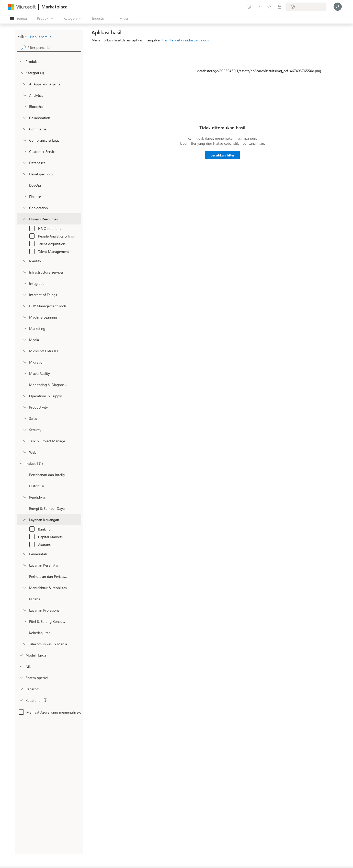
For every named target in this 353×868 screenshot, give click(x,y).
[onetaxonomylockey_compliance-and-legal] (25, 140)
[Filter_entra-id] (25, 351)
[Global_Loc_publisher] (21, 689)
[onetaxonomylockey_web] (25, 452)
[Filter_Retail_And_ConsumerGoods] (25, 621)
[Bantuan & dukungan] (259, 7)
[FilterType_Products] (21, 61)
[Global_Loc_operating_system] (21, 678)
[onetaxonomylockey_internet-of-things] (25, 295)
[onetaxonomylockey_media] (25, 340)
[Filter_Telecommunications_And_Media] (25, 644)
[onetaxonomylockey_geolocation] (25, 208)
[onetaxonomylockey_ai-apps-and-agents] (25, 84)
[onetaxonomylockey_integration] (25, 283)
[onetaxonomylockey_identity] (25, 261)
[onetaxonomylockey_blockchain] (25, 106)
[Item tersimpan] (269, 7)
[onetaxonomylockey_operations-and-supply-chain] (25, 396)
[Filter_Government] (25, 554)
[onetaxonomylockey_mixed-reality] (25, 373)
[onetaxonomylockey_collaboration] (25, 118)
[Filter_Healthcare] (25, 565)
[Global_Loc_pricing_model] (21, 655)
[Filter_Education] (25, 497)
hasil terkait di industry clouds (186, 40)
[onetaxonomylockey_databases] (25, 163)
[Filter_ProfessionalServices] (25, 610)
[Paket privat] (279, 7)
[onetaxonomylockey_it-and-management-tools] (25, 306)
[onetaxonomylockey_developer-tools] (25, 174)
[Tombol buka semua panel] (19, 18)
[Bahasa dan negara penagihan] (306, 7)
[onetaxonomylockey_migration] (25, 362)
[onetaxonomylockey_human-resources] (25, 219)
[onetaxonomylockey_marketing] (25, 328)
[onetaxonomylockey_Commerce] (25, 129)
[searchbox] (54, 47)
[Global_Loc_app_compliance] (21, 700)
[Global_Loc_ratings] (21, 666)
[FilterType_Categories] (21, 73)
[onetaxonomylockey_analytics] (25, 95)
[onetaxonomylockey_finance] (25, 196)
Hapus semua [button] (41, 37)
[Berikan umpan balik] (249, 7)
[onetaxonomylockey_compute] (25, 272)
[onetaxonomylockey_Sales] (25, 418)
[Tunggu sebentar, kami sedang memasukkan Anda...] (338, 7)
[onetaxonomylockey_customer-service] (25, 151)
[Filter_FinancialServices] (25, 520)
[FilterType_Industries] (21, 463)
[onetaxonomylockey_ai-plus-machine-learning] (25, 317)
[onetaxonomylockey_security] (25, 430)
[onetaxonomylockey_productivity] (25, 407)
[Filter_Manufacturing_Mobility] (25, 588)
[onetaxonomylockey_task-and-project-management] (25, 441)
